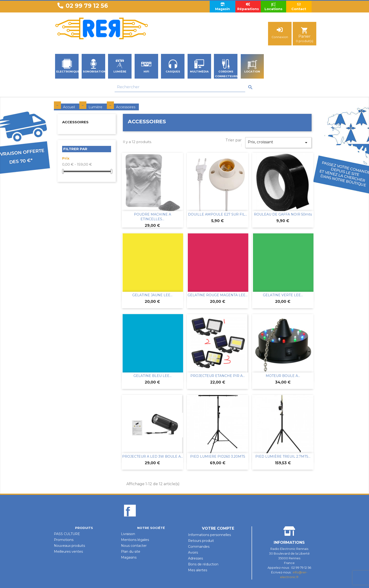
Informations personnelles (209, 535)
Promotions (64, 540)
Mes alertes (198, 570)
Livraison (128, 534)
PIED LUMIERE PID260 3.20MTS (218, 456)
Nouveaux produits (69, 546)
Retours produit (201, 541)
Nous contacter (134, 546)
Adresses (195, 558)
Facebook (130, 519)
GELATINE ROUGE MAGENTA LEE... (218, 295)
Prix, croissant (278, 143)
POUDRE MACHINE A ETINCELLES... (152, 217)
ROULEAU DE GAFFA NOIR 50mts (283, 214)
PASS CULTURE (67, 534)
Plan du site (131, 552)
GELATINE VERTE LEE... (283, 295)
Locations (273, 6)
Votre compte (218, 528)
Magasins (129, 557)
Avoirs (193, 552)
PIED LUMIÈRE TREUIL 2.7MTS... (283, 456)
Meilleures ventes (68, 552)
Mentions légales (135, 540)
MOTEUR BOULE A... (283, 376)
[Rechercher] (180, 87)
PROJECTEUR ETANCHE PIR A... (218, 376)
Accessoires (75, 122)
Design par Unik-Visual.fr (185, 582)
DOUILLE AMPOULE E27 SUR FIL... (218, 214)
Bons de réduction (203, 564)
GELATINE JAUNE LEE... (152, 295)
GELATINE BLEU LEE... (152, 376)
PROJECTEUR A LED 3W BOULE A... (152, 456)
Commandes (199, 547)
